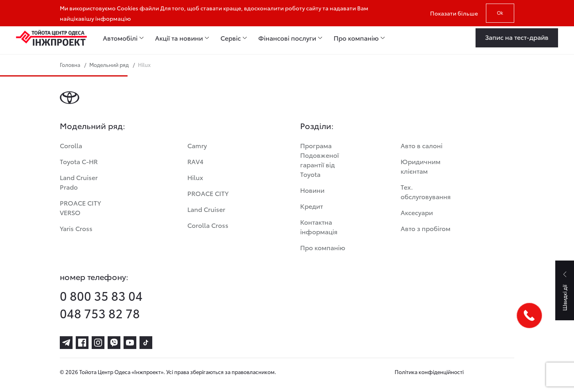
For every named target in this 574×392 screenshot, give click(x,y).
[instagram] (98, 343)
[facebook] (82, 343)
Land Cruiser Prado (79, 182)
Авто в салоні (422, 145)
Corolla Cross (208, 225)
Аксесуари (417, 212)
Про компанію (323, 247)
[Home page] (51, 38)
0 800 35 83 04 (101, 296)
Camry (197, 145)
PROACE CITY (208, 193)
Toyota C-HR (79, 161)
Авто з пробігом (426, 228)
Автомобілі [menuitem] (120, 38)
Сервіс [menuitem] (231, 38)
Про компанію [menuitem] (356, 38)
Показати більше (454, 13)
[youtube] (130, 343)
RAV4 (195, 161)
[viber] (114, 343)
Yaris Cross (76, 228)
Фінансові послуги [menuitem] (287, 38)
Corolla (71, 145)
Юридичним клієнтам (421, 166)
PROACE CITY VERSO (80, 207)
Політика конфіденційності (429, 372)
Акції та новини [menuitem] (179, 38)
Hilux (195, 177)
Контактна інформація (319, 226)
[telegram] (66, 343)
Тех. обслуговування (426, 191)
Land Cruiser (206, 209)
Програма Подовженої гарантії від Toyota (319, 160)
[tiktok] (146, 343)
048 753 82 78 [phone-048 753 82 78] (100, 313)
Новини (312, 190)
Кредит (312, 206)
